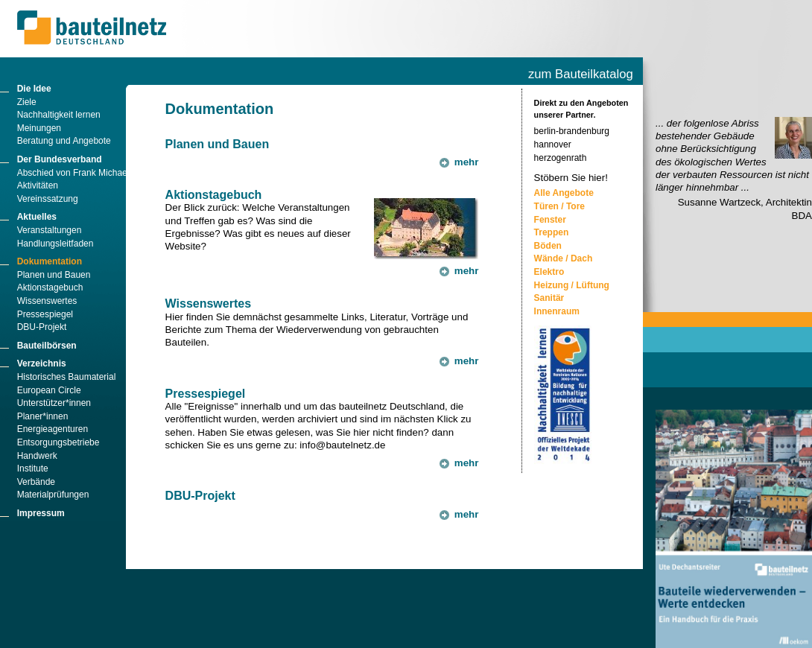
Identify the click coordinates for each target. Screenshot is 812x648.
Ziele (27, 102)
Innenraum (557, 311)
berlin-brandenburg (572, 131)
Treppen (552, 232)
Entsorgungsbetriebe (58, 442)
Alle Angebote (564, 193)
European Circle (49, 390)
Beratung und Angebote (64, 141)
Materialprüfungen (53, 495)
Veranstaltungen (50, 230)
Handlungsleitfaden (55, 244)
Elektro (549, 272)
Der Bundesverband (60, 159)
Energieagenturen (53, 429)
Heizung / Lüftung (572, 285)
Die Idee (34, 89)
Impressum (41, 513)
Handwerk (37, 456)
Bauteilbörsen (47, 346)
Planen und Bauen (54, 275)
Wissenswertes (47, 301)
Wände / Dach (564, 258)
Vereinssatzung (48, 199)
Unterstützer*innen (54, 403)
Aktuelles (37, 217)
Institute (33, 468)
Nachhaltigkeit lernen (59, 115)
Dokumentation (50, 261)
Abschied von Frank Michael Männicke (93, 173)
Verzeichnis (42, 363)
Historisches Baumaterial (67, 377)
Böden (548, 246)
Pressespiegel (45, 314)
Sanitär (549, 298)
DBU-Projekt (42, 327)
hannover (553, 144)
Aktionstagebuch (50, 288)
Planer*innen (43, 416)
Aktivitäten (38, 185)
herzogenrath (561, 158)
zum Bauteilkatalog (581, 74)
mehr (467, 162)
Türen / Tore (559, 206)
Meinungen (39, 128)
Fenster (550, 220)
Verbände (36, 482)
